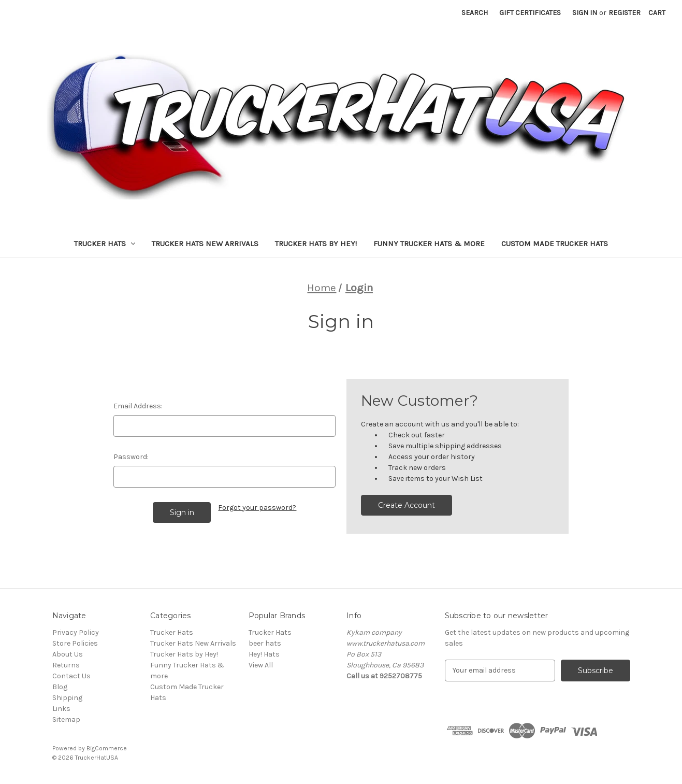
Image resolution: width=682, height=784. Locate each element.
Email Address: (138, 406)
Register (625, 13)
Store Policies (75, 643)
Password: (131, 457)
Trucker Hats (105, 244)
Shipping (67, 698)
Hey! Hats (264, 654)
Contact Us (71, 676)
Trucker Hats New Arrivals (205, 244)
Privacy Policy (76, 632)
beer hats (265, 643)
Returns (66, 665)
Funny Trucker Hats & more (429, 244)
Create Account (407, 505)
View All (261, 665)
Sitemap (66, 719)
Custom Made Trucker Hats (555, 244)
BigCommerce (107, 748)
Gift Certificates (530, 13)
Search (475, 13)
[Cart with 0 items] (657, 13)
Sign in (585, 13)
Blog (60, 687)
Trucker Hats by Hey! (316, 244)
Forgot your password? (257, 508)
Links (61, 709)
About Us (68, 654)
